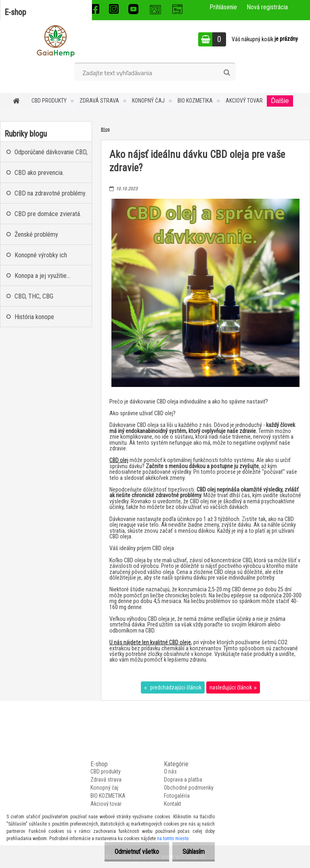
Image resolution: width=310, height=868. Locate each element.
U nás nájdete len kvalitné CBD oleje (150, 642)
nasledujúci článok (231, 687)
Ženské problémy (36, 234)
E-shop (15, 12)
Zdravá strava (99, 101)
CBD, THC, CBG (34, 296)
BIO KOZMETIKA (195, 101)
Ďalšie (280, 101)
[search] (227, 73)
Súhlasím (194, 852)
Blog (105, 129)
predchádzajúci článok (175, 687)
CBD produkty (49, 101)
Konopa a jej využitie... (42, 276)
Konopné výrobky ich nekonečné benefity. (41, 258)
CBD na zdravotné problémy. (50, 193)
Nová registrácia (267, 7)
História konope (34, 317)
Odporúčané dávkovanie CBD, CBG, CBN (51, 155)
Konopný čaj (148, 101)
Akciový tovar (244, 101)
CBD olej (119, 460)
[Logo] (56, 40)
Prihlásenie (223, 7)
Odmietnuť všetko (137, 852)
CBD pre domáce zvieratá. (48, 214)
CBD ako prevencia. (39, 173)
